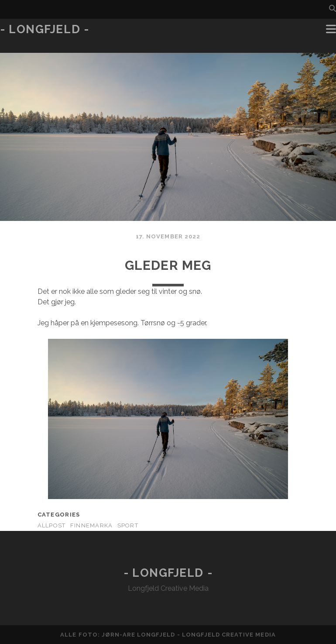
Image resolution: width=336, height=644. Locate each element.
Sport (128, 525)
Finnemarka (92, 525)
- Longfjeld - (45, 29)
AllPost (52, 525)
